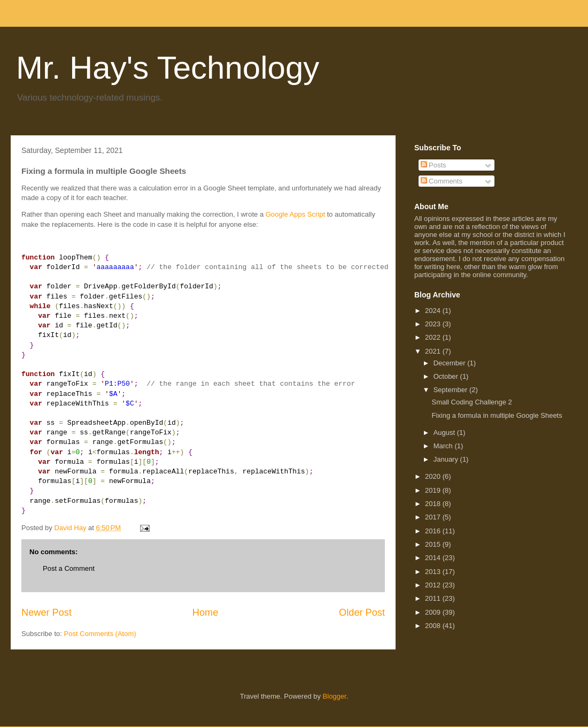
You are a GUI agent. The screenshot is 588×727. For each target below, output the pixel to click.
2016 (434, 531)
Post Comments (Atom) (100, 634)
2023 (434, 324)
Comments (442, 181)
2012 (434, 585)
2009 (434, 612)
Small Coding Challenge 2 (471, 402)
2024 (434, 311)
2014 (434, 558)
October (447, 376)
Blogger (335, 696)
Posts (434, 165)
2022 (434, 337)
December (451, 363)
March (444, 446)
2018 (434, 504)
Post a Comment (69, 568)
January (447, 459)
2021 (434, 351)
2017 (434, 517)
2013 (434, 572)
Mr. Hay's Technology (168, 68)
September (451, 390)
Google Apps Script (295, 214)
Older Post (362, 613)
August (445, 433)
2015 (434, 544)
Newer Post (47, 613)
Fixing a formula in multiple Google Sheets (497, 415)
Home (206, 613)
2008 (434, 626)
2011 (434, 598)
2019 (434, 490)
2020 (434, 476)
